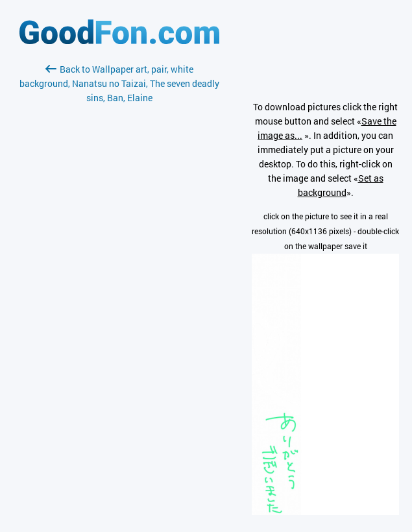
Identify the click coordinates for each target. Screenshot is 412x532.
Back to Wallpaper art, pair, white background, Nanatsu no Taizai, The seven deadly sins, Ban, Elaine (119, 83)
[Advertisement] (119, 259)
